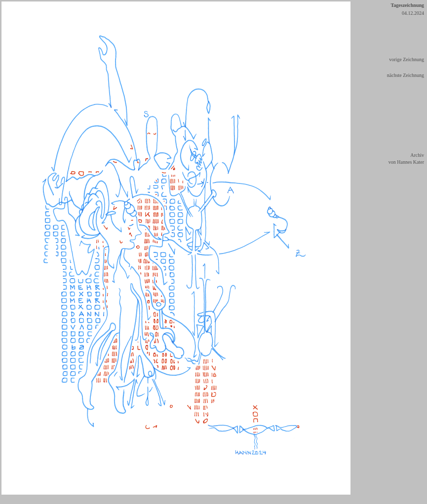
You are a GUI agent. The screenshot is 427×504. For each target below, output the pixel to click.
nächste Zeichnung (406, 75)
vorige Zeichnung (407, 59)
